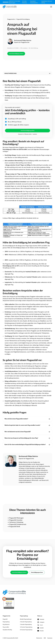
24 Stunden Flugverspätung (26, 630)
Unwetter (42, 188)
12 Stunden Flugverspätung (26, 627)
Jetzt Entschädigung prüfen (27, 131)
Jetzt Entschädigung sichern (16, 54)
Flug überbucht (6, 624)
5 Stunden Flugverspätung (26, 624)
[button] (51, 7)
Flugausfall (5, 619)
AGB (45, 638)
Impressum (50, 638)
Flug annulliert (6, 627)
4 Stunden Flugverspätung (26, 622)
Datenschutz (39, 638)
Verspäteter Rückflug (7, 630)
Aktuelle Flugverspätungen (26, 619)
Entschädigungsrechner (37, 572)
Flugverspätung (6, 622)
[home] (10, 7)
